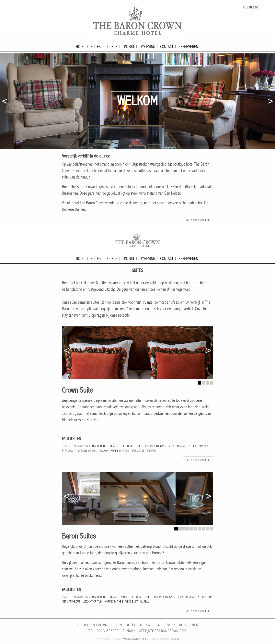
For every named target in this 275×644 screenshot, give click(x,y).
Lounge (112, 47)
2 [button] (203, 382)
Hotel (81, 47)
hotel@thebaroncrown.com (162, 631)
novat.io (175, 639)
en (250, 8)
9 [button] (207, 528)
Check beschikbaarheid (198, 220)
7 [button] (200, 528)
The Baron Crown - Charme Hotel (138, 21)
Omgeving (147, 47)
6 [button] (196, 528)
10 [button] (211, 528)
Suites (96, 47)
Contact (167, 47)
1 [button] (200, 382)
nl (244, 8)
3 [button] (207, 382)
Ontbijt (129, 47)
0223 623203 (108, 631)
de (256, 8)
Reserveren (188, 47)
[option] (137, 101)
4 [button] (211, 382)
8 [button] (203, 528)
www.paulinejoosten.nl (135, 639)
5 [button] (192, 528)
